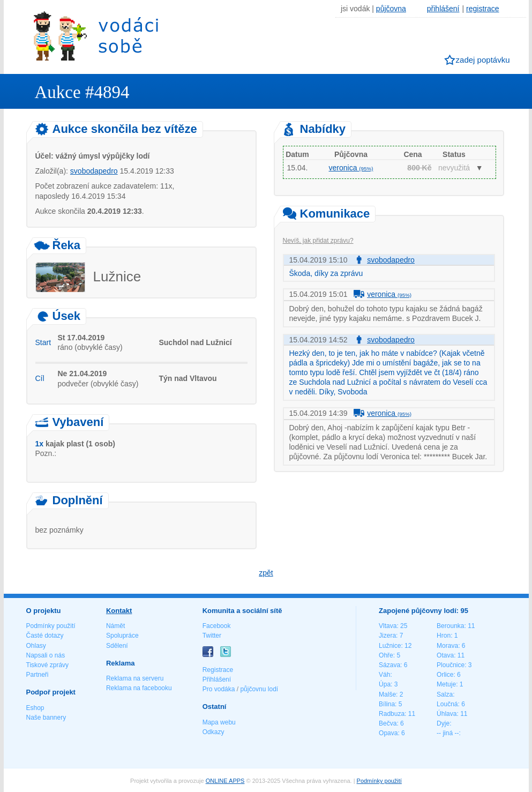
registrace (482, 9)
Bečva (388, 723)
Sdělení (117, 646)
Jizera (387, 636)
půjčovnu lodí (259, 689)
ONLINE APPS (225, 781)
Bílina (387, 704)
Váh (384, 675)
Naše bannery (46, 718)
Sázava (389, 665)
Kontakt (119, 611)
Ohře (386, 655)
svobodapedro (94, 171)
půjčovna (391, 9)
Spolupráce (122, 636)
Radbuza (392, 714)
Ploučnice (451, 665)
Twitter (212, 636)
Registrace (218, 670)
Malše (387, 694)
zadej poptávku (483, 60)
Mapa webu (219, 722)
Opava (388, 733)
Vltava (388, 626)
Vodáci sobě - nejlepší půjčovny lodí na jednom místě (96, 36)
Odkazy (213, 732)
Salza (445, 694)
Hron (444, 636)
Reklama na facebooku (139, 688)
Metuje (446, 684)
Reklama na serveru (135, 678)
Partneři (38, 675)
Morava (447, 646)
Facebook (217, 626)
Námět (115, 626)
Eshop (35, 708)
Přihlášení (217, 679)
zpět (266, 573)
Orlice (445, 675)
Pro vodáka (219, 689)
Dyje (443, 723)
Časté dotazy (45, 636)
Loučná (447, 704)
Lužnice (390, 646)
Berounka (450, 626)
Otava (445, 655)
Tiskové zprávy (48, 665)
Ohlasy (36, 646)
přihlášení (443, 9)
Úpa (385, 684)
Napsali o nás (46, 655)
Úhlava (447, 714)
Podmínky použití (51, 626)
